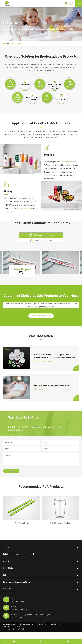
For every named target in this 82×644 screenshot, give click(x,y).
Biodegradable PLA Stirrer (22, 530)
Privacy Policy (19, 634)
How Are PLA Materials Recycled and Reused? (51, 391)
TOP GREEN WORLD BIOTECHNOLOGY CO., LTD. (30, 631)
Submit (11, 478)
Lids (5, 582)
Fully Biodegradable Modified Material (18, 561)
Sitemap (6, 634)
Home (8, 43)
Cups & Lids (8, 575)
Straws (6, 554)
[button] (38, 276)
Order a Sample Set (41, 316)
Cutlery (6, 568)
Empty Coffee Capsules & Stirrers (17, 589)
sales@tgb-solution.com (20, 616)
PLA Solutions (17, 43)
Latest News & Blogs (41, 337)
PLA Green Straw (60, 530)
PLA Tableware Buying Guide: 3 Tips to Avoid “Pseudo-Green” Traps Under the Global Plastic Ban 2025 (54, 359)
